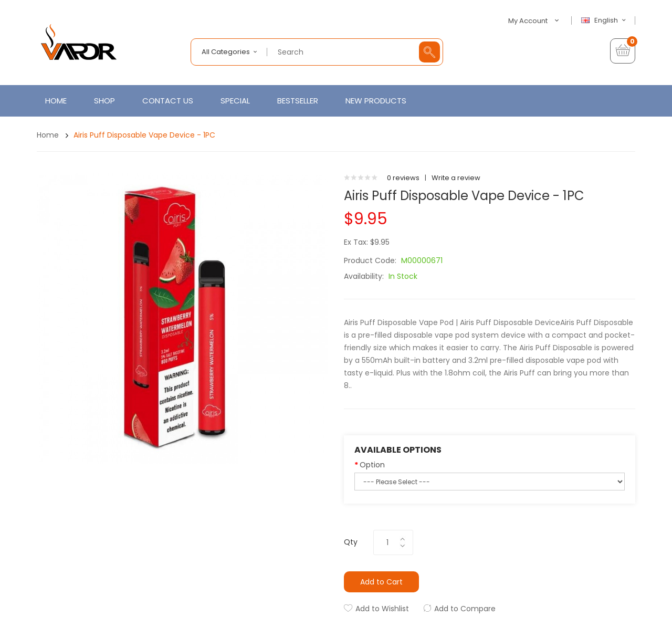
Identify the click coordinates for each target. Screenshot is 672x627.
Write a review (456, 178)
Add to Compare (465, 609)
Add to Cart (381, 582)
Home (48, 135)
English (605, 20)
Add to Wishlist (382, 609)
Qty (351, 542)
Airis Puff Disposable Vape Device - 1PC (144, 135)
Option (372, 465)
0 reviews (403, 178)
